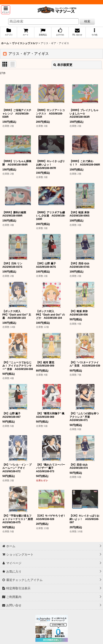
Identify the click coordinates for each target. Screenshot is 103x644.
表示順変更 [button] (63, 65)
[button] (6, 10)
